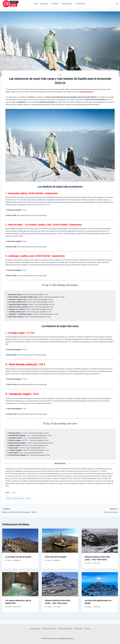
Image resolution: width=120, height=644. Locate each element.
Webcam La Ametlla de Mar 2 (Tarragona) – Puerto (30, 510)
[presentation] (20, 541)
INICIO (36, 4)
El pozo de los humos (90, 510)
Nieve (28, 498)
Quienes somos (35, 629)
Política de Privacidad (65, 629)
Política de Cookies (49, 629)
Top (60, 75)
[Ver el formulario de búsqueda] (117, 4)
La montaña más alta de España (18, 557)
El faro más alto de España (56, 557)
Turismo (10, 560)
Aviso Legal (78, 629)
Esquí (8, 498)
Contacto (87, 629)
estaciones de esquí (18, 498)
